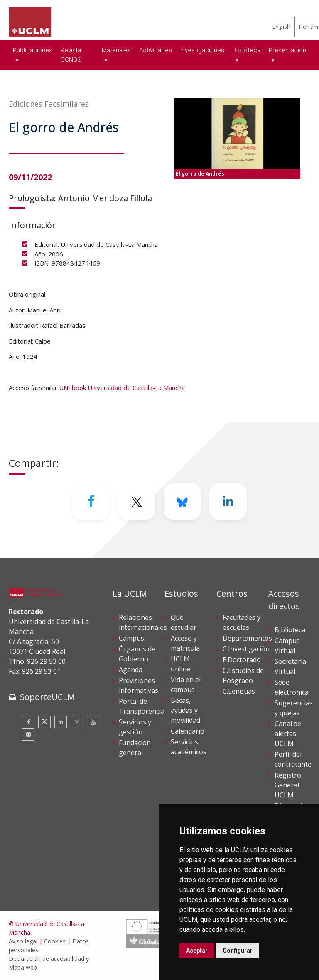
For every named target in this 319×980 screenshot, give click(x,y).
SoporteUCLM (47, 697)
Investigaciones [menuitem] (202, 50)
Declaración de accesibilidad (47, 959)
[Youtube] (93, 722)
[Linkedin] (228, 502)
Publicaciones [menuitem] (33, 50)
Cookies (55, 941)
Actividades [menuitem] (156, 50)
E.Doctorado (242, 660)
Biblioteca (290, 630)
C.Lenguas (239, 691)
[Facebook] (91, 502)
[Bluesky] (182, 502)
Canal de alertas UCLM (288, 734)
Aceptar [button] (197, 951)
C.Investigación (246, 649)
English (281, 27)
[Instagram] (77, 722)
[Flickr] (28, 734)
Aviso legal (23, 941)
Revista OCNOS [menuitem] (71, 55)
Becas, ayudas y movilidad (185, 710)
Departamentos (247, 638)
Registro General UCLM (288, 785)
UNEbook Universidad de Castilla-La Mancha (122, 388)
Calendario (188, 731)
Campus (131, 638)
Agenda (131, 670)
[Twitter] (137, 502)
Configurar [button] (238, 951)
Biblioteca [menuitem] (247, 50)
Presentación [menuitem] (287, 50)
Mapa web (23, 967)
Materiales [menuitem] (116, 50)
